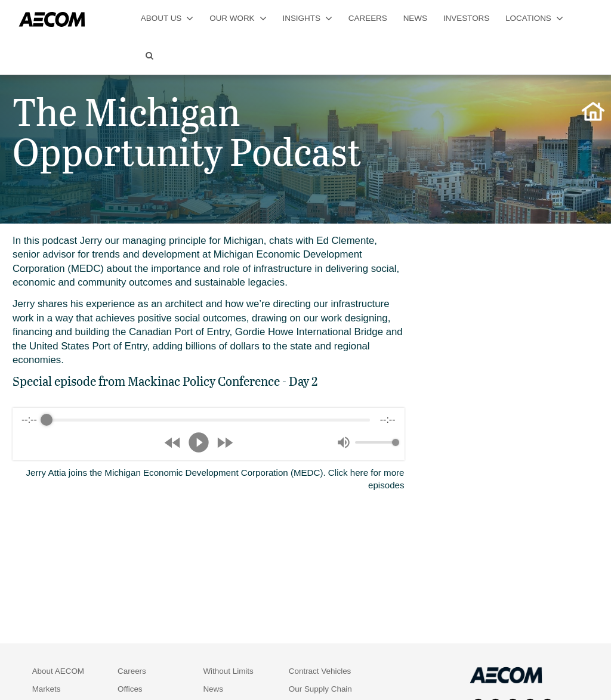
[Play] (199, 442)
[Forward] (225, 443)
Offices (130, 689)
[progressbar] (208, 420)
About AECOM (58, 671)
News (213, 689)
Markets (47, 689)
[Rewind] (173, 443)
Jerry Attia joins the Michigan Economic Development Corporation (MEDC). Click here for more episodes (215, 479)
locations (534, 18)
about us (167, 18)
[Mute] (344, 442)
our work (238, 18)
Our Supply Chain (320, 689)
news (415, 18)
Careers (132, 671)
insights (307, 18)
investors (466, 18)
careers (368, 18)
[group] (209, 434)
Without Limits (228, 671)
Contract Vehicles (320, 671)
